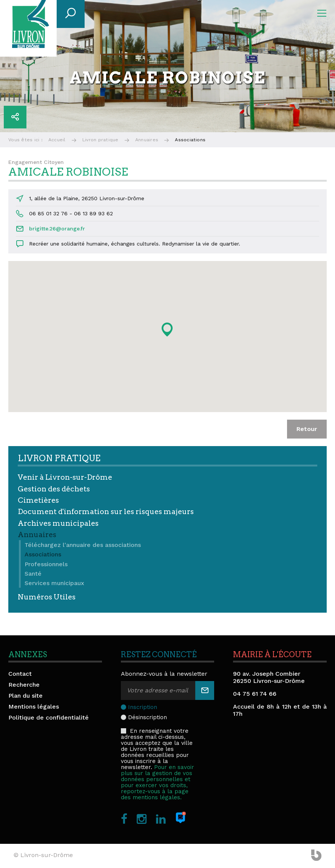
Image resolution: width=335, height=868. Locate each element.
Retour (307, 429)
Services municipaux (54, 583)
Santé (33, 574)
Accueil (57, 140)
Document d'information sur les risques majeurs (106, 512)
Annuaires (147, 140)
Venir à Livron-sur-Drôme (65, 477)
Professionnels (46, 564)
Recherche (24, 685)
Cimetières (38, 500)
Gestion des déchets (54, 489)
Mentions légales (34, 707)
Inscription (143, 707)
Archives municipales (58, 523)
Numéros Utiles (47, 597)
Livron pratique (100, 140)
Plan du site (25, 696)
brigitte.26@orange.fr (57, 229)
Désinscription (147, 717)
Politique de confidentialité (49, 717)
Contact (20, 674)
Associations (43, 554)
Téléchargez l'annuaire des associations (83, 545)
